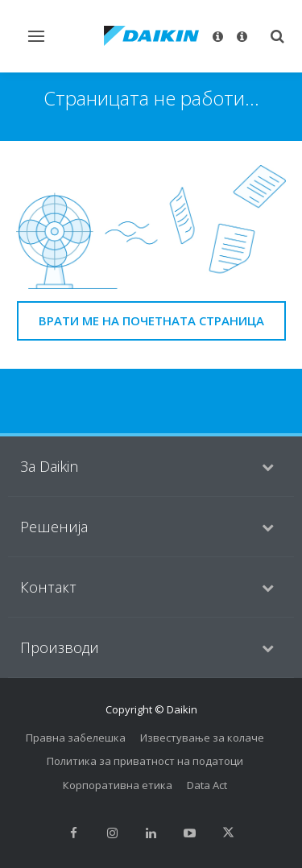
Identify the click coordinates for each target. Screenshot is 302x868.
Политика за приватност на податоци (145, 761)
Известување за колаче (202, 738)
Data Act (207, 785)
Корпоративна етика (118, 785)
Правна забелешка (76, 738)
